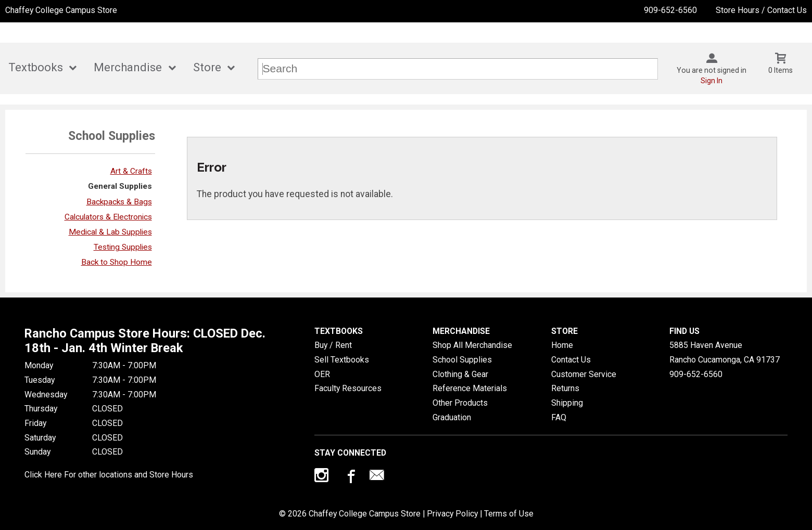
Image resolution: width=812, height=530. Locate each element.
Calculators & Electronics (108, 217)
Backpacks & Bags (119, 202)
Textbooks (36, 67)
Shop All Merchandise (472, 345)
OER (322, 374)
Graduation (452, 417)
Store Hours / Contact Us (761, 10)
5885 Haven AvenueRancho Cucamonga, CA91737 (725, 352)
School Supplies (462, 360)
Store (207, 67)
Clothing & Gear (460, 374)
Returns (565, 388)
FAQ (559, 417)
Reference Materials (470, 388)
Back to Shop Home (117, 262)
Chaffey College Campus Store (61, 10)
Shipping (567, 403)
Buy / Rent (333, 345)
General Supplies (120, 186)
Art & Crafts (131, 171)
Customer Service (584, 374)
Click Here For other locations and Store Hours (109, 475)
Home (562, 345)
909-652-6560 (670, 10)
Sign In (712, 81)
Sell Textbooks (342, 360)
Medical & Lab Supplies (110, 232)
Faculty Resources (348, 388)
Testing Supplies (123, 247)
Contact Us (571, 360)
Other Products (460, 403)
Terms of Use (509, 514)
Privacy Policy (452, 514)
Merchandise (128, 67)
